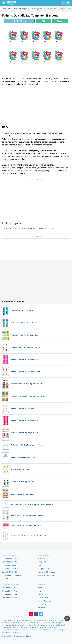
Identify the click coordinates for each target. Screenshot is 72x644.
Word (60, 21)
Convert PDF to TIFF (10, 598)
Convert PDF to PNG (10, 591)
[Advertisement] (36, 105)
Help (40, 591)
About (40, 588)
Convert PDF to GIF (9, 594)
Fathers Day (43, 228)
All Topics (41, 608)
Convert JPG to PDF (10, 579)
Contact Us (42, 604)
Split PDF (41, 559)
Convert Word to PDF (10, 559)
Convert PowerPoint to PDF (12, 575)
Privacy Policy (43, 598)
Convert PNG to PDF (10, 565)
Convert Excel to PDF (10, 562)
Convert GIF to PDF (9, 569)
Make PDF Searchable (46, 575)
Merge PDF (42, 562)
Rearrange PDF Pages (46, 572)
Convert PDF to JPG (10, 588)
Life (52, 228)
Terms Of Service (44, 601)
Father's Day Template (28, 228)
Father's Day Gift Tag (10, 228)
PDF (43, 21)
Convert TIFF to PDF (10, 572)
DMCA (40, 594)
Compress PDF (44, 569)
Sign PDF (41, 565)
